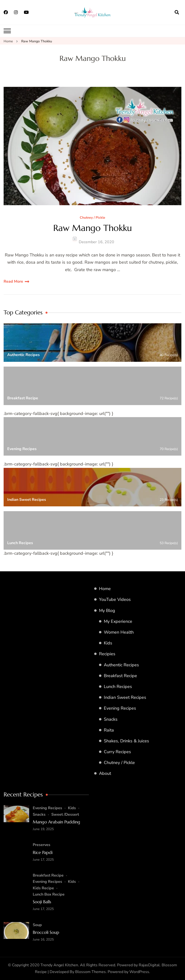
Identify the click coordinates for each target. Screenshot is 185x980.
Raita (109, 730)
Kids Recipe (43, 888)
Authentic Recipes (121, 665)
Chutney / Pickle (92, 218)
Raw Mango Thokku (92, 228)
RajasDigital (149, 965)
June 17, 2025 (43, 860)
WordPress (139, 972)
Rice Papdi (43, 852)
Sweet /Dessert (65, 815)
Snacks (111, 719)
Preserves (42, 845)
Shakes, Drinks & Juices (126, 741)
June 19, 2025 (43, 829)
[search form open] (177, 12)
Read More (13, 281)
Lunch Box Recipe (49, 894)
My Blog (107, 611)
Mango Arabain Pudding (56, 822)
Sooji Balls (42, 902)
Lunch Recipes (118, 687)
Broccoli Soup (46, 932)
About (105, 773)
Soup (37, 925)
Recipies (107, 654)
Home (105, 589)
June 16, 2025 (43, 939)
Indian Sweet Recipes (125, 697)
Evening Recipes (120, 708)
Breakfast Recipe (120, 676)
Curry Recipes (117, 752)
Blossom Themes (90, 972)
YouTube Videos (115, 599)
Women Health (119, 632)
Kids (108, 643)
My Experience (118, 621)
